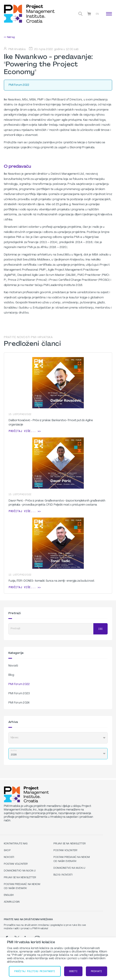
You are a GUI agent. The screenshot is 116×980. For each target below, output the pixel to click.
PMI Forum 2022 (19, 684)
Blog (11, 675)
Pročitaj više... (22, 431)
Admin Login (12, 902)
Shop (7, 851)
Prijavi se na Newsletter (20, 878)
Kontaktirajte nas (16, 844)
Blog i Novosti (63, 875)
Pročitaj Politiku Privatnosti (35, 971)
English (9, 895)
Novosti (13, 666)
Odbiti (73, 971)
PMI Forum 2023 (19, 694)
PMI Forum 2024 (19, 703)
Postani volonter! (16, 864)
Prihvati (97, 971)
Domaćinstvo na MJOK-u (20, 871)
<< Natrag (9, 37)
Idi (100, 629)
